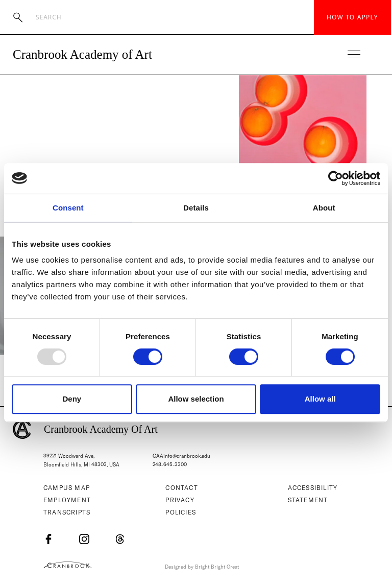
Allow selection (196, 399)
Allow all (320, 399)
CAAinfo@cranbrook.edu (181, 456)
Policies (181, 512)
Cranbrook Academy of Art (82, 54)
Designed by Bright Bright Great (202, 567)
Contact (181, 488)
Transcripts (67, 512)
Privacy (180, 500)
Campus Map (67, 488)
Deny (72, 399)
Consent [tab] (68, 208)
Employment (67, 500)
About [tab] (324, 208)
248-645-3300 (170, 465)
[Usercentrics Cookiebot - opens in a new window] (336, 178)
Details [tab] (196, 208)
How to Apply (352, 17)
